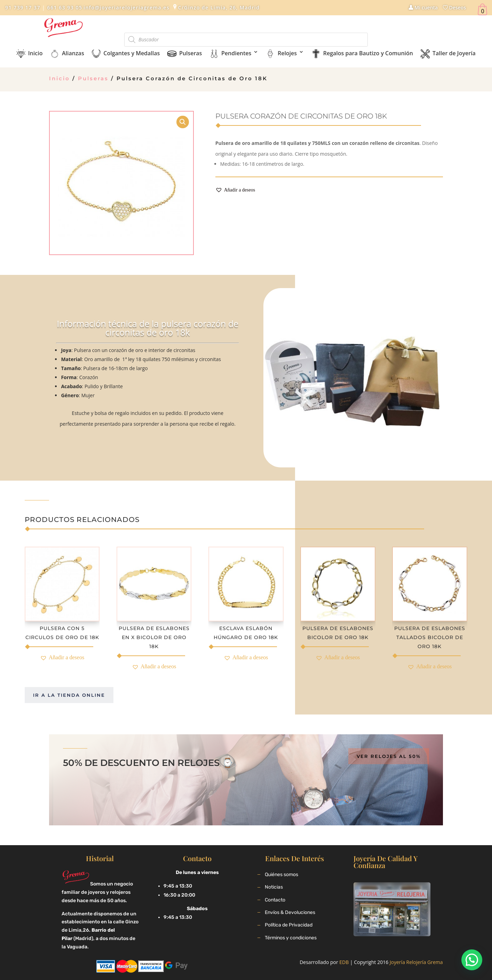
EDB (344, 962)
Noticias (274, 887)
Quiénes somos (281, 875)
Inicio (59, 78)
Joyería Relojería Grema (416, 962)
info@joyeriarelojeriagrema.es (126, 7)
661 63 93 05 (64, 7)
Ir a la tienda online (69, 695)
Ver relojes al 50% (389, 756)
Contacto (275, 900)
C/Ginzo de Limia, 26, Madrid (219, 7)
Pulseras (93, 78)
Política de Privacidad (289, 925)
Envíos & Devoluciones (290, 912)
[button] (235, 190)
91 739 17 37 (23, 7)
